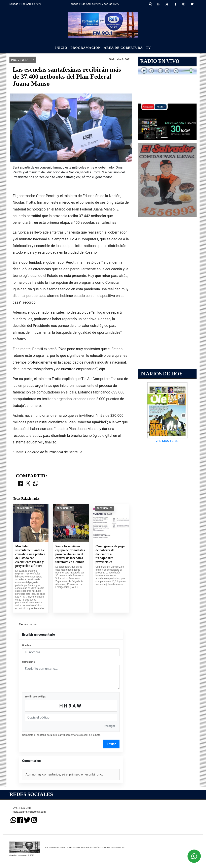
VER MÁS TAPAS (167, 441)
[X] (167, 4)
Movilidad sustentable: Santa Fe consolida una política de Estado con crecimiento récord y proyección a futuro (30, 753)
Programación (85, 48)
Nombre (26, 843)
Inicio (61, 48)
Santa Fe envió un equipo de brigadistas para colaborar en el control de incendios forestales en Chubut (70, 751)
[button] (150, 4)
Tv (148, 48)
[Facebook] (175, 4)
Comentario (28, 859)
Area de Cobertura (123, 48)
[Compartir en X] (28, 681)
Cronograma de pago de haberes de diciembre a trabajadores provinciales (110, 751)
